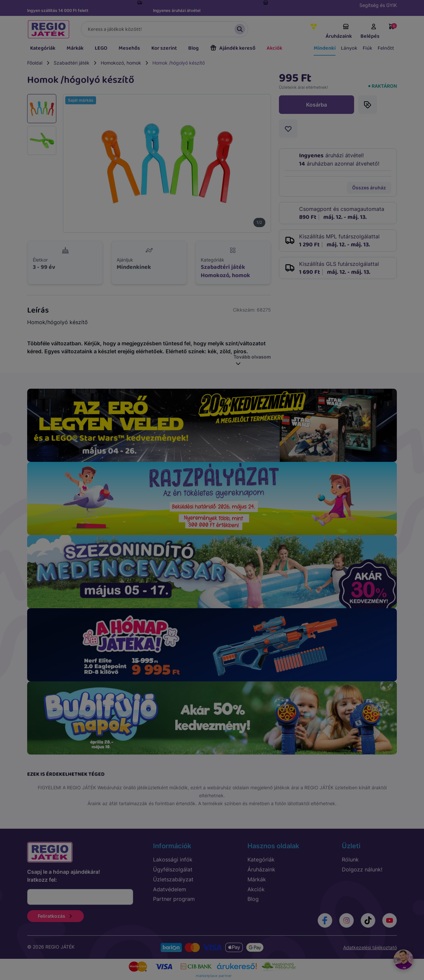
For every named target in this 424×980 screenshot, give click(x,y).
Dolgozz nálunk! (362, 869)
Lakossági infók (173, 859)
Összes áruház (369, 188)
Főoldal (35, 63)
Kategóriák (43, 48)
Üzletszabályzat (173, 879)
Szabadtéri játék (72, 63)
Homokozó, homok (121, 63)
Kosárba (317, 105)
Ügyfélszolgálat (173, 869)
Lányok (349, 48)
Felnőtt (386, 48)
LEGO (101, 48)
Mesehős (129, 48)
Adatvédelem (170, 889)
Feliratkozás (55, 916)
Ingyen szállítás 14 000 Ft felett (58, 10)
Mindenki (325, 48)
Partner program (174, 899)
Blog (193, 48)
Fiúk (368, 48)
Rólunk (350, 859)
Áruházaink (339, 32)
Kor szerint (164, 48)
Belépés (370, 32)
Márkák (75, 48)
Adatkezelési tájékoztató (370, 947)
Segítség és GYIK (378, 5)
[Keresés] (164, 29)
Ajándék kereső (233, 48)
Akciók (274, 48)
